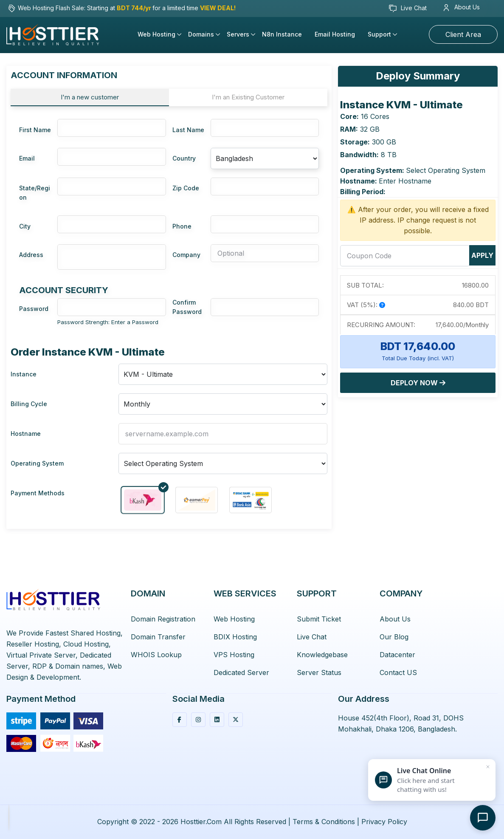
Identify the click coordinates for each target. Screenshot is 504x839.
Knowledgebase (322, 655)
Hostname (26, 434)
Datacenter (397, 655)
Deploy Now (418, 383)
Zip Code (186, 188)
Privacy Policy (384, 822)
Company (186, 255)
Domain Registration (163, 619)
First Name (35, 130)
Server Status (319, 672)
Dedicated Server (241, 672)
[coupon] (405, 256)
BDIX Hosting (235, 637)
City (25, 226)
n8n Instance (282, 34)
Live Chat (408, 8)
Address (31, 255)
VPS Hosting (234, 655)
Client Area (463, 34)
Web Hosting (156, 34)
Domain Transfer (158, 637)
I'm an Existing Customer (248, 97)
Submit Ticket (319, 619)
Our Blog (394, 637)
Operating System (37, 463)
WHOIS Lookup (156, 655)
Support (379, 34)
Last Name (188, 130)
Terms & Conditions (324, 822)
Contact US (398, 672)
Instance (24, 374)
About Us (462, 7)
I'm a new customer (90, 97)
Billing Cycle (29, 404)
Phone (182, 226)
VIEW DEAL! (218, 8)
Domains (201, 34)
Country (184, 158)
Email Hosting (335, 34)
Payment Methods (38, 493)
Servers (238, 34)
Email (27, 158)
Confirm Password (187, 307)
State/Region (35, 193)
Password (34, 309)
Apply (482, 255)
